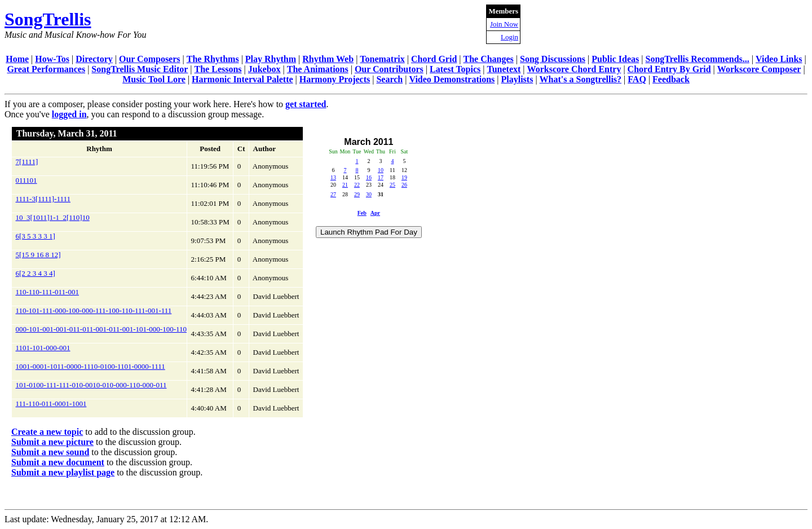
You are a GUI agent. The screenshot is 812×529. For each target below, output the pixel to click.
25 (392, 185)
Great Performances (46, 69)
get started (306, 104)
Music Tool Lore (154, 79)
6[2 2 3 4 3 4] (36, 273)
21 (345, 185)
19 (404, 177)
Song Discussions (553, 59)
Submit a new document (58, 462)
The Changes (488, 59)
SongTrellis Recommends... (698, 59)
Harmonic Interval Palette (242, 79)
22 (357, 185)
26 (404, 185)
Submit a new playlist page (63, 472)
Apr (375, 213)
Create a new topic (47, 432)
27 (333, 194)
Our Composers (150, 59)
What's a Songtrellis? (581, 79)
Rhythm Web (328, 59)
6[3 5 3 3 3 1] (36, 236)
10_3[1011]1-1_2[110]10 (53, 217)
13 (333, 177)
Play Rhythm (271, 59)
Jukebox (264, 69)
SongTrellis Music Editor (140, 69)
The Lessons (218, 69)
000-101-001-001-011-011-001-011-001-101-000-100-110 (101, 329)
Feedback (671, 79)
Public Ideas (615, 59)
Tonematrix (382, 59)
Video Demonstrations (452, 79)
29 (357, 194)
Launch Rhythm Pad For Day (369, 232)
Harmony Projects (335, 79)
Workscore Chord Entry (574, 69)
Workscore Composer (759, 69)
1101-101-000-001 (43, 348)
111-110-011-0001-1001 (51, 404)
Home (17, 59)
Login (509, 37)
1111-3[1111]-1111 (43, 199)
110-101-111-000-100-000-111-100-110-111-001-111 (94, 310)
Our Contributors (389, 69)
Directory (94, 59)
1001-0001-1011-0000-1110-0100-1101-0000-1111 (91, 366)
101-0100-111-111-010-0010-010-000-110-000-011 (91, 385)
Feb (362, 213)
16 (369, 177)
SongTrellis (48, 19)
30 (369, 194)
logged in (69, 114)
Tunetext (504, 69)
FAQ (637, 79)
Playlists (517, 79)
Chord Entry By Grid (669, 69)
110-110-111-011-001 (47, 292)
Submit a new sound (50, 452)
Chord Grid (434, 59)
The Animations (318, 69)
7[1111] (27, 162)
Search (389, 79)
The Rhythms (213, 59)
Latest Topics (455, 69)
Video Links (779, 59)
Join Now (504, 24)
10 (381, 170)
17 (381, 177)
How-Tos (52, 59)
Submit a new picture (52, 442)
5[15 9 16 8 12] (38, 255)
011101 (27, 180)
